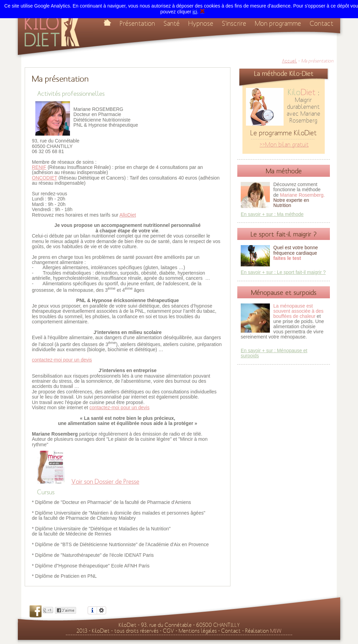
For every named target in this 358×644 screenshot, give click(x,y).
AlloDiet (128, 215)
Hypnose (201, 24)
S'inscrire (234, 24)
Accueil (289, 61)
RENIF (39, 167)
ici (195, 12)
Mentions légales (198, 631)
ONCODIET (45, 178)
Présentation (137, 24)
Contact (321, 24)
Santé (172, 24)
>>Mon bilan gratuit (284, 145)
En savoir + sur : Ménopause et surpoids (274, 353)
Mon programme (278, 24)
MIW (276, 631)
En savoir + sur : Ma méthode (272, 214)
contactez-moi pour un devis (62, 360)
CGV (169, 631)
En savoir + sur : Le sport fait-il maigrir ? (283, 272)
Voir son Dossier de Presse (105, 482)
